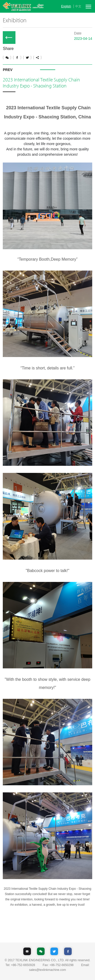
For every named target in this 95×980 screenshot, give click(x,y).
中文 (78, 6)
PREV (8, 70)
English (66, 6)
